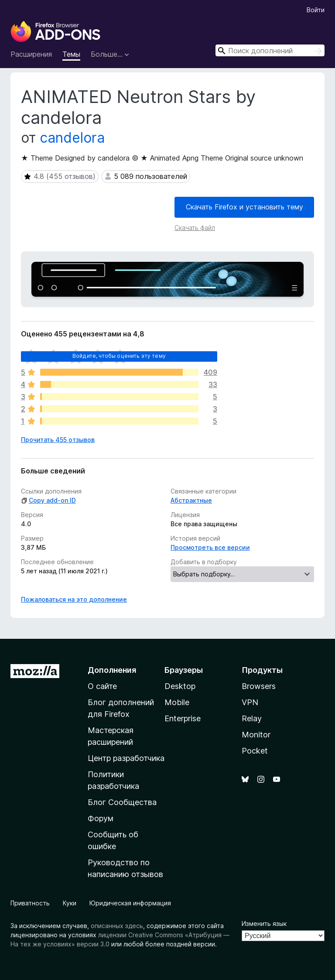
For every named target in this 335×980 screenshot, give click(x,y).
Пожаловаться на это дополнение (74, 599)
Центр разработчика (126, 758)
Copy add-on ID (48, 500)
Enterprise (183, 718)
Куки (70, 903)
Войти (316, 10)
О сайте (102, 686)
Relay (252, 718)
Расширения (31, 54)
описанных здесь (117, 926)
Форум (101, 818)
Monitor (256, 735)
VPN (250, 702)
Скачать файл (195, 228)
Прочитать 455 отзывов (58, 440)
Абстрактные (191, 500)
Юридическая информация (130, 903)
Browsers (259, 686)
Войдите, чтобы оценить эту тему (119, 356)
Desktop (180, 686)
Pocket (255, 751)
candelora (72, 138)
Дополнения (112, 670)
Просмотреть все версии (210, 547)
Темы (71, 54)
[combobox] (270, 50)
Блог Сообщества (122, 802)
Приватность (30, 903)
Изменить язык (264, 923)
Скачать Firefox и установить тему (244, 207)
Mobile (177, 702)
